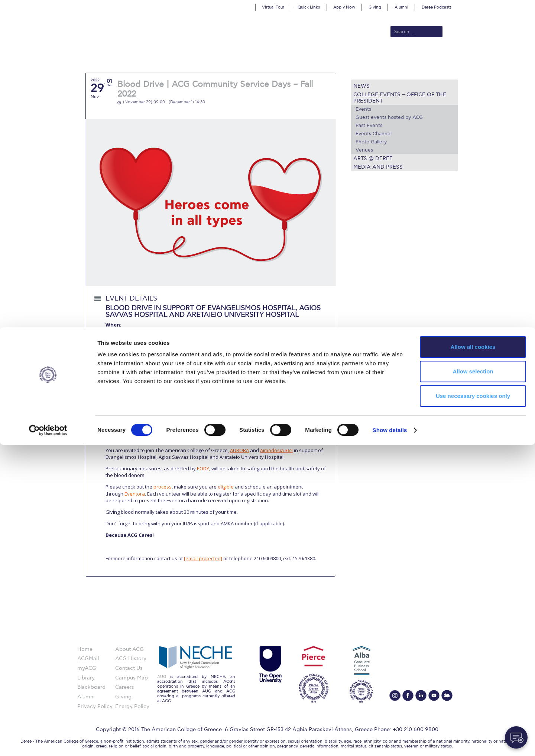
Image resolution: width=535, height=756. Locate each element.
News (361, 86)
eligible (226, 487)
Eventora (135, 494)
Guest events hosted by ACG (389, 117)
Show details (390, 741)
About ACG (166, 56)
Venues (364, 150)
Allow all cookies (473, 658)
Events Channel (374, 134)
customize (503, 5)
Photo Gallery (371, 142)
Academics (236, 56)
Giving (375, 7)
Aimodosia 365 (276, 450)
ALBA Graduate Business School (301, 56)
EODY (203, 468)
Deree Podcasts (437, 7)
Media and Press (378, 167)
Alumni (401, 7)
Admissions (201, 56)
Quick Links (309, 7)
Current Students (377, 56)
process (163, 487)
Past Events (369, 126)
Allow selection (473, 683)
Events (363, 109)
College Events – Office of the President (400, 98)
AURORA (239, 450)
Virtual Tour (273, 7)
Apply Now (344, 7)
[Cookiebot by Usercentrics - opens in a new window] (48, 742)
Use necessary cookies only (473, 707)
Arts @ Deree (373, 158)
